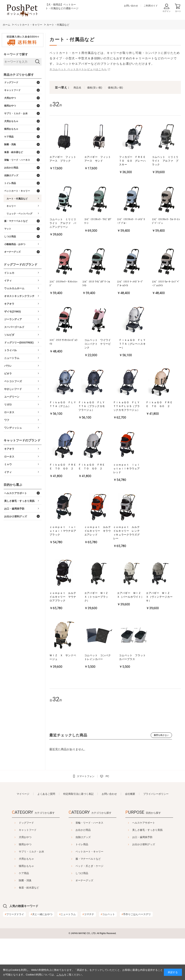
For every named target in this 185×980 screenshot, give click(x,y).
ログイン (167, 11)
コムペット (108, 956)
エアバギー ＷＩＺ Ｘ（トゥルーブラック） (98, 597)
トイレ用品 (115, 844)
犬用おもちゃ (50, 859)
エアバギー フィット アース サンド (99, 159)
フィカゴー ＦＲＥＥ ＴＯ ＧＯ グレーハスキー (134, 161)
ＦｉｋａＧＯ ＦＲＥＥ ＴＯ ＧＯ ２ (159, 404)
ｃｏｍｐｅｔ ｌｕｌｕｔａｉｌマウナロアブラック (63, 531)
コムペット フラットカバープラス (132, 657)
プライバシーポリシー (156, 794)
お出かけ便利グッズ (87, 929)
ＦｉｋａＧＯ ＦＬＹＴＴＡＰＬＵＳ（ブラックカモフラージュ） (127, 406)
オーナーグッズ (117, 880)
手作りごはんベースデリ (136, 956)
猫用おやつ (49, 844)
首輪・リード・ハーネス (122, 823)
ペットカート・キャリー (122, 852)
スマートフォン (86, 776)
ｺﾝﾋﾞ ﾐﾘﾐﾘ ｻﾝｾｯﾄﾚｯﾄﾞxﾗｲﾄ (63, 342)
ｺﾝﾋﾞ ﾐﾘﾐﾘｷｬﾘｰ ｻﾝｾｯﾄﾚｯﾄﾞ (64, 284)
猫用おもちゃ (50, 866)
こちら (60, 975)
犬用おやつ (49, 837)
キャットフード (51, 830)
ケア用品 (48, 873)
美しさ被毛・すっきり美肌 (91, 915)
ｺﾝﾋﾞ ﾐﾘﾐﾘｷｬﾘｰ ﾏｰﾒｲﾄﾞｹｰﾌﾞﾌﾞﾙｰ (131, 221)
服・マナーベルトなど (121, 859)
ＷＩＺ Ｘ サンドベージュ (63, 657)
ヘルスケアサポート (87, 907)
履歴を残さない (161, 735)
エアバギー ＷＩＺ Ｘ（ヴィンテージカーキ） (159, 597)
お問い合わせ (131, 6)
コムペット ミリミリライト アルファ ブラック (165, 161)
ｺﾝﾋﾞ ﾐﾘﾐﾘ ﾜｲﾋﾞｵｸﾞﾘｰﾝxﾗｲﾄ (96, 284)
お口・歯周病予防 (86, 922)
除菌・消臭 (49, 880)
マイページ (23, 794)
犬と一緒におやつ (42, 956)
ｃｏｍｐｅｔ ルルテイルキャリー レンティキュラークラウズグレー (127, 533)
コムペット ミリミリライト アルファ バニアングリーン (63, 223)
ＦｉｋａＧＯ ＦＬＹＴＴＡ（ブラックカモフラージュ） (92, 406)
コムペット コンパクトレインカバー (98, 657)
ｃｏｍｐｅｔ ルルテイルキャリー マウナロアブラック (63, 597)
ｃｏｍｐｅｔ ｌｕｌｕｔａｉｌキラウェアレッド (127, 468)
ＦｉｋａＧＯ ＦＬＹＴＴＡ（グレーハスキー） (132, 344)
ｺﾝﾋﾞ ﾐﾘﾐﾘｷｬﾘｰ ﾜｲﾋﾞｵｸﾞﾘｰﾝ (98, 221)
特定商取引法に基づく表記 (78, 794)
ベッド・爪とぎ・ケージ (122, 866)
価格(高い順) (115, 88)
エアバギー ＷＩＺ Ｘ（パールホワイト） (130, 595)
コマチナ (88, 956)
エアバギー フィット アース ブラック (64, 159)
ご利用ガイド (151, 6)
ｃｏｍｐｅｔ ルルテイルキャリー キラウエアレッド (98, 531)
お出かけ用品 (116, 830)
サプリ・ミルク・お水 (55, 852)
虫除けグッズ (116, 837)
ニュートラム (68, 956)
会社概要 (130, 794)
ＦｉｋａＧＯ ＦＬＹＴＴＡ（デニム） (63, 404)
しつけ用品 (115, 873)
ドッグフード (50, 823)
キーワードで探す (16, 54)
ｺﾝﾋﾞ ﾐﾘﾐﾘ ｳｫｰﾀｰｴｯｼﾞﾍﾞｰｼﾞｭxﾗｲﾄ (166, 284)
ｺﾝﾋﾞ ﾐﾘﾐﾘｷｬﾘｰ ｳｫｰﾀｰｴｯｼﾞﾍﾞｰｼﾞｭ (166, 221)
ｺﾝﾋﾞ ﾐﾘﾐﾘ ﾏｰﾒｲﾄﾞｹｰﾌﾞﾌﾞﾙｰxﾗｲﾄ (130, 284)
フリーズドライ (14, 956)
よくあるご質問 (46, 794)
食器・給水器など (53, 888)
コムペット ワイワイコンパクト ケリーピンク (98, 344)
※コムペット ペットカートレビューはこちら (78, 69)
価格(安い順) (95, 88)
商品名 (78, 88)
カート (178, 11)
